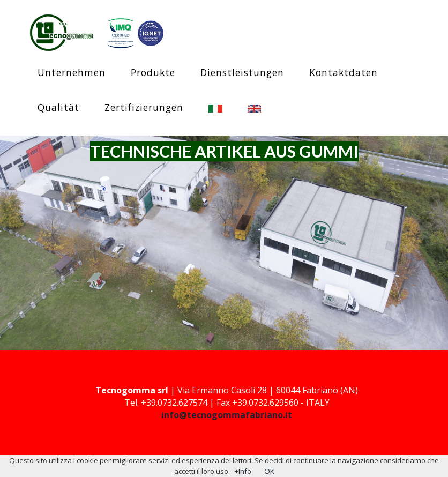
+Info (243, 471)
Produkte (153, 72)
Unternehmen (72, 72)
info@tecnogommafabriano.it (227, 415)
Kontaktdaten (344, 72)
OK (269, 471)
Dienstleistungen (242, 72)
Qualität (58, 107)
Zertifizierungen (144, 107)
